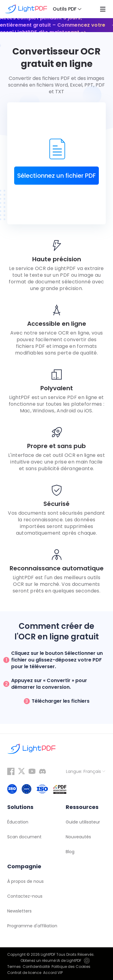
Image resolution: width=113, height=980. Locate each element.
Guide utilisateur (83, 822)
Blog (70, 852)
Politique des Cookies (71, 967)
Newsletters (19, 911)
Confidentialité (36, 967)
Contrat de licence (24, 973)
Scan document (24, 837)
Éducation (18, 822)
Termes (14, 967)
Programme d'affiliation (32, 926)
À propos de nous (25, 881)
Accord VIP (53, 973)
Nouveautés (78, 837)
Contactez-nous (25, 896)
